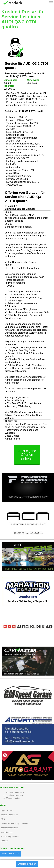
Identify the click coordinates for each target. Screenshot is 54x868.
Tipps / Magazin (7, 810)
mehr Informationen (10, 854)
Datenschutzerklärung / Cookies (14, 823)
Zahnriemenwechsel (9, 828)
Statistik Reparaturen (10, 836)
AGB (3, 819)
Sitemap (4, 841)
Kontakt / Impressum (9, 815)
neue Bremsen (7, 832)
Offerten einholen (27, 864)
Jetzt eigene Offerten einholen (27, 455)
